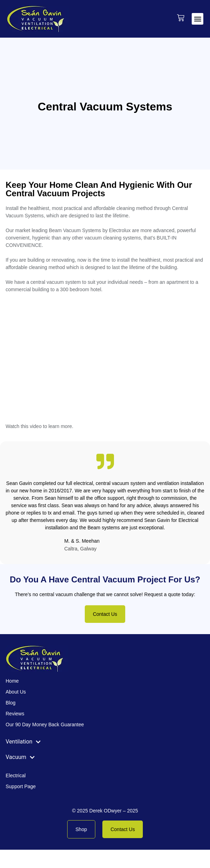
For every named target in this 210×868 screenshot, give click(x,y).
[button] (198, 19)
